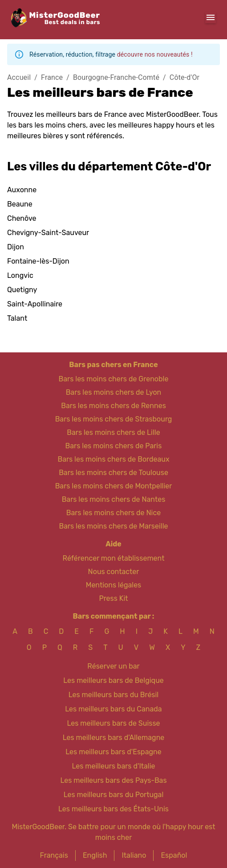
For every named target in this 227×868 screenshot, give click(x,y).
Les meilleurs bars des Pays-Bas (113, 780)
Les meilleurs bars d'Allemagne (114, 738)
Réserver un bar (113, 666)
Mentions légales (114, 585)
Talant (17, 318)
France (52, 77)
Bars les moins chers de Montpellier (114, 486)
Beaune (20, 204)
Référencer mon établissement (114, 558)
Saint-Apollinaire (35, 304)
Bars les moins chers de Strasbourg (114, 419)
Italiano (134, 855)
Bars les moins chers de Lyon (114, 392)
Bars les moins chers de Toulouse (113, 473)
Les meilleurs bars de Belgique (113, 680)
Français (54, 855)
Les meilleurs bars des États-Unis (113, 809)
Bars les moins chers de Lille (113, 432)
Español (174, 855)
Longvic (20, 275)
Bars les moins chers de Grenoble (114, 379)
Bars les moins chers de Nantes (114, 499)
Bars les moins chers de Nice (114, 513)
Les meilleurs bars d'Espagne (113, 752)
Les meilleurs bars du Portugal (114, 795)
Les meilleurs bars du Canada (113, 709)
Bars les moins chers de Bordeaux (113, 459)
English (95, 855)
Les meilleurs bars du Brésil (114, 695)
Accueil (19, 77)
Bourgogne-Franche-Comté (116, 77)
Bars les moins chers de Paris (114, 446)
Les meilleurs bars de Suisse (113, 723)
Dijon (16, 247)
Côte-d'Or (184, 77)
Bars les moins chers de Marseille (113, 526)
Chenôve (22, 218)
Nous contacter (114, 572)
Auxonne (22, 190)
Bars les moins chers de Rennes (113, 406)
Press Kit (113, 598)
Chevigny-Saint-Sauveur (48, 233)
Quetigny (22, 290)
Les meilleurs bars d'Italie (113, 766)
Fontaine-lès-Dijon (38, 261)
